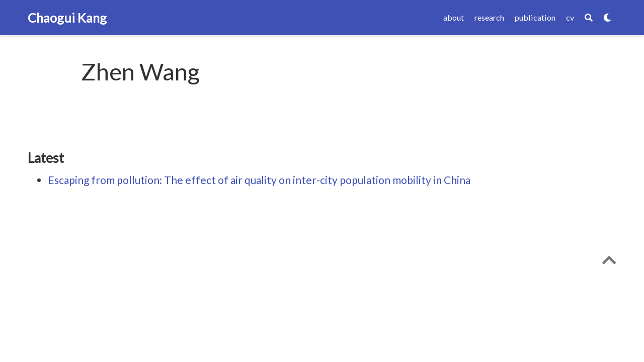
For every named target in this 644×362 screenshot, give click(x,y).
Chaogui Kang (67, 18)
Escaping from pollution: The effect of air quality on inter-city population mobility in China (259, 180)
